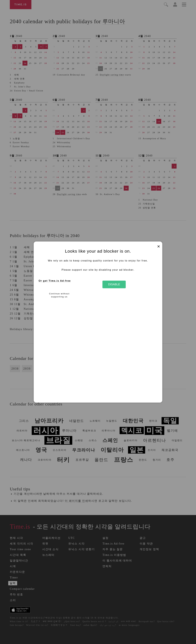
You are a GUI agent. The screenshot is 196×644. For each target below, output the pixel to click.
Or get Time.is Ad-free (55, 281)
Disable (114, 284)
